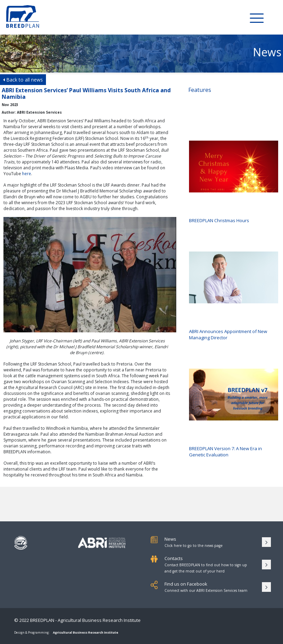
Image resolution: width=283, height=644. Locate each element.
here (27, 174)
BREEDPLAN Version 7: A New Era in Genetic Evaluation (234, 413)
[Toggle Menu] (257, 18)
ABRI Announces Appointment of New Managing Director (234, 296)
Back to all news (23, 80)
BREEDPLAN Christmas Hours (234, 182)
